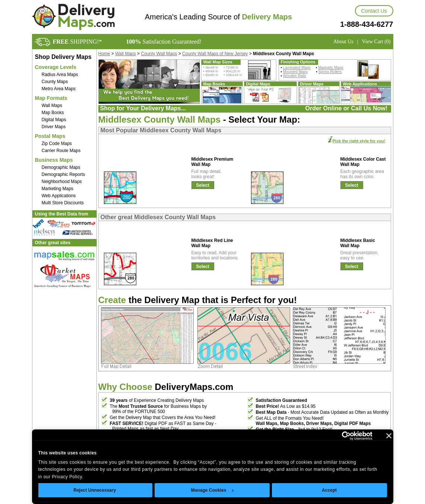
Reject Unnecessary (95, 490)
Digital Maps (54, 120)
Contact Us (374, 11)
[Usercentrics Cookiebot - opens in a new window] (340, 436)
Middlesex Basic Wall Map (358, 243)
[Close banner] (389, 436)
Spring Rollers (330, 72)
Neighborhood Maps (62, 182)
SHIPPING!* (77, 42)
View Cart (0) (376, 42)
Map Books (53, 113)
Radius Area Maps (60, 75)
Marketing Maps (58, 189)
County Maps (55, 82)
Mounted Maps (295, 72)
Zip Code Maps (57, 144)
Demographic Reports (64, 174)
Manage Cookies (212, 490)
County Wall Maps (159, 54)
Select (202, 185)
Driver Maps (54, 127)
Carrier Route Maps (61, 151)
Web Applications (59, 196)
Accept (329, 490)
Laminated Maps (297, 68)
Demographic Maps (61, 167)
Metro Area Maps (59, 89)
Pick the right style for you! (359, 141)
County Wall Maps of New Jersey (215, 54)
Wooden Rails (295, 76)
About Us (343, 42)
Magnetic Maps (331, 68)
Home (104, 54)
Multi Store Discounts (63, 203)
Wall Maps (52, 105)
